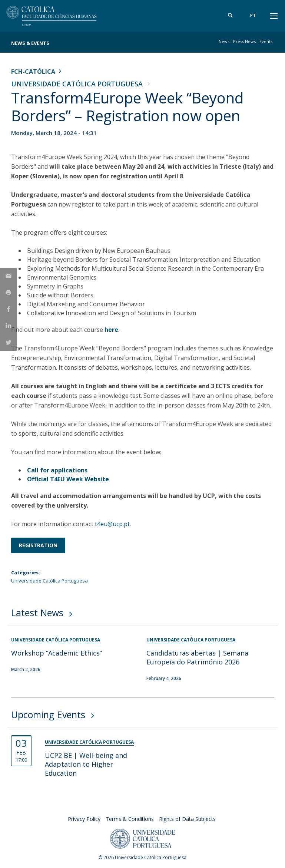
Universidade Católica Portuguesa (77, 84)
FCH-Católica (33, 72)
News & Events (30, 43)
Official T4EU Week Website (68, 479)
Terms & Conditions (130, 819)
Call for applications (57, 470)
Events (266, 41)
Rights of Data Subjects (187, 819)
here (111, 330)
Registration (38, 545)
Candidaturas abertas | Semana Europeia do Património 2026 (197, 657)
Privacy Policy (84, 819)
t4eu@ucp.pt (112, 524)
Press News (244, 41)
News (224, 41)
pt (253, 15)
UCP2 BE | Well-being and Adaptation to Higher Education (86, 764)
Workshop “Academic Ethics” (57, 653)
